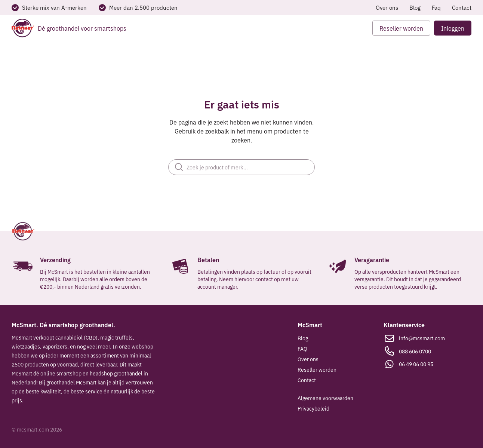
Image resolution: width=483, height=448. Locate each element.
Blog (415, 7)
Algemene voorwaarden (325, 398)
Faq (436, 7)
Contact (462, 7)
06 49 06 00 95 (416, 364)
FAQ (302, 349)
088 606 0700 (415, 351)
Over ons (387, 7)
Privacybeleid (313, 408)
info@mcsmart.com (422, 338)
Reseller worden (317, 369)
